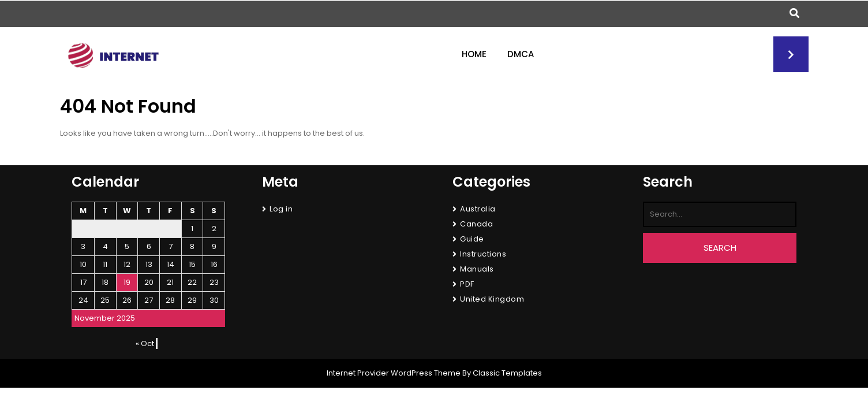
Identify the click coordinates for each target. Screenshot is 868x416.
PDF (467, 284)
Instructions (483, 254)
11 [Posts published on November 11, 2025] (105, 264)
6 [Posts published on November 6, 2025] (149, 246)
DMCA (521, 54)
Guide (472, 239)
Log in (281, 209)
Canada (476, 224)
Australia (478, 209)
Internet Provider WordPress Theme (394, 373)
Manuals (477, 269)
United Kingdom (492, 299)
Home (474, 54)
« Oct (145, 343)
